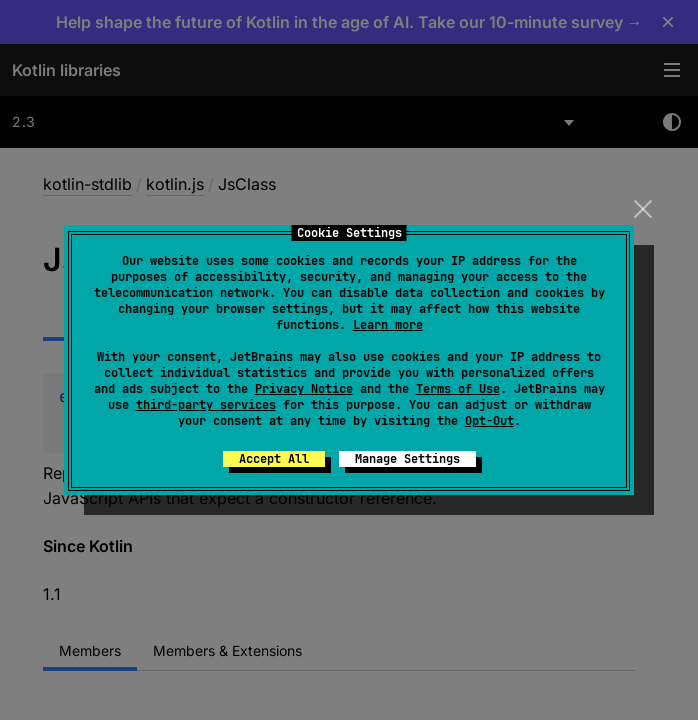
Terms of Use (458, 389)
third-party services (206, 405)
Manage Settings (407, 459)
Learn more (388, 325)
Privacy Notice (304, 389)
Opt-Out (489, 421)
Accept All (274, 459)
